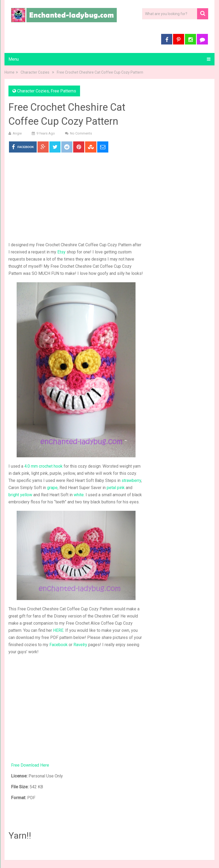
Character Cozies (35, 72)
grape (52, 488)
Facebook (59, 645)
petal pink (116, 488)
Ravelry (80, 645)
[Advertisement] (76, 198)
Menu (14, 59)
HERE (58, 630)
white (79, 495)
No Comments (81, 133)
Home (10, 72)
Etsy (61, 252)
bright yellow (20, 495)
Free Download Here (30, 765)
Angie (17, 133)
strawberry (131, 480)
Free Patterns (63, 91)
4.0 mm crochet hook (43, 466)
